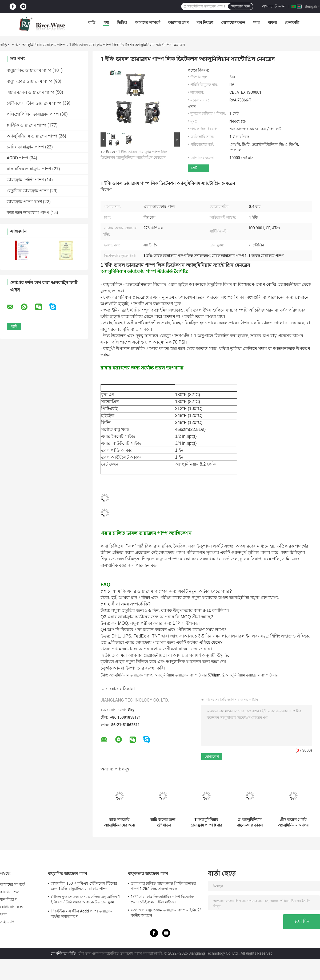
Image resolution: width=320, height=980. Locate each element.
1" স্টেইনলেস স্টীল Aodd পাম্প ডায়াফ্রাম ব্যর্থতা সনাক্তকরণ (82, 914)
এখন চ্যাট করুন (274, 6)
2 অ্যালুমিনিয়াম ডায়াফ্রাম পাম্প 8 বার (250, 675)
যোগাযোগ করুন (233, 22)
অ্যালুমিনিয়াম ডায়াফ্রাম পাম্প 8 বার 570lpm (187, 675)
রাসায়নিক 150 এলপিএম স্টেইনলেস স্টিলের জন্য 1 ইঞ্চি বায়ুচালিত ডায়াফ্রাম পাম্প (84, 886)
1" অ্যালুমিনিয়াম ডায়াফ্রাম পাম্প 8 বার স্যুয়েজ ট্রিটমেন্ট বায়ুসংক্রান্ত (206, 822)
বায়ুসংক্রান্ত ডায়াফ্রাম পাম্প (30, 81)
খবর (256, 22)
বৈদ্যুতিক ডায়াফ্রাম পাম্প (28, 191)
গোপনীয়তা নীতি (63, 953)
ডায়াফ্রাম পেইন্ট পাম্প (25, 180)
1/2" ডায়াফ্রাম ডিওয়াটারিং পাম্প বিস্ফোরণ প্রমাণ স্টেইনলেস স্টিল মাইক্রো (163, 899)
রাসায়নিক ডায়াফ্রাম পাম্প (29, 169)
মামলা (272, 22)
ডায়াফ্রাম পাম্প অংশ (24, 202)
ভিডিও (122, 22)
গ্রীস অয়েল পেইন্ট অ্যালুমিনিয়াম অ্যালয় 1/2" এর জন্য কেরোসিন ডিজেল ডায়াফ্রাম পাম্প (293, 822)
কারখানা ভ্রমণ (178, 22)
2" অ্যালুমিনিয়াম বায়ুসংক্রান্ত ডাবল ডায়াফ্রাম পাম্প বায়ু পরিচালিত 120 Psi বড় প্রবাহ (250, 822)
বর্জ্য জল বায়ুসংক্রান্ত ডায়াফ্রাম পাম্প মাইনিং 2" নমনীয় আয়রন (166, 913)
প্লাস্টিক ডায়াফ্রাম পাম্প (27, 125)
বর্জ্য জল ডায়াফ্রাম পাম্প (28, 213)
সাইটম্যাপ (7, 922)
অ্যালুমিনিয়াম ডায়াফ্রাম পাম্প (44, 45)
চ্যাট (194, 168)
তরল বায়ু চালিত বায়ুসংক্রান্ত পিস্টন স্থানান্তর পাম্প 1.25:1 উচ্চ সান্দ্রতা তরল (163, 886)
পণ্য (106, 22)
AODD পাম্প (17, 158)
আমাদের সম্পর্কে (148, 22)
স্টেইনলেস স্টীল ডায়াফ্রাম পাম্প (34, 103)
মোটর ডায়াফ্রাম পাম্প (25, 147)
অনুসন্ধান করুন (240, 6)
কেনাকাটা (292, 22)
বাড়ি (92, 22)
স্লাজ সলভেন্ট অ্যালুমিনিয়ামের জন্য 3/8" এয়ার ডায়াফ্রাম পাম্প (119, 822)
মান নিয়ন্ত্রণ (205, 22)
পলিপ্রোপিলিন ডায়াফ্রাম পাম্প (33, 114)
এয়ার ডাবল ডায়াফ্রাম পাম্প (31, 92)
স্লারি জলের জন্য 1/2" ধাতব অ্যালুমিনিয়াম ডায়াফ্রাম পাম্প (163, 822)
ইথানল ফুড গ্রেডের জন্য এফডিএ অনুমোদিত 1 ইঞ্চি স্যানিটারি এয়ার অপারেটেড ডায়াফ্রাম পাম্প (85, 900)
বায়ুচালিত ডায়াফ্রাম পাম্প (29, 70)
